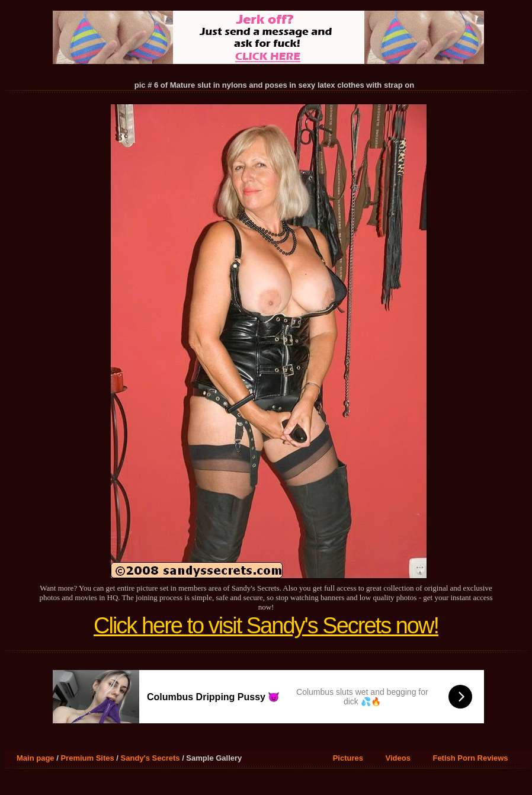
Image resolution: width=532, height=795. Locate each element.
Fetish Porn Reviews (470, 758)
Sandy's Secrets (150, 758)
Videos (398, 758)
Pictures (348, 758)
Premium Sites (87, 758)
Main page (36, 758)
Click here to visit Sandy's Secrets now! (266, 626)
